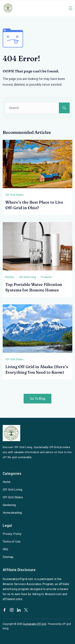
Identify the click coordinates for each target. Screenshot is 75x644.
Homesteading (12, 513)
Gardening (9, 505)
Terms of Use (12, 542)
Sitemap (8, 557)
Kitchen (10, 277)
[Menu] (71, 8)
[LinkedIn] (19, 610)
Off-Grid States (14, 195)
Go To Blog (37, 399)
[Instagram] (12, 610)
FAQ (5, 549)
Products (46, 277)
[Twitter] (26, 610)
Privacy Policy (12, 534)
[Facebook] (4, 610)
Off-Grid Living (27, 277)
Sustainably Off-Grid (35, 624)
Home (7, 482)
